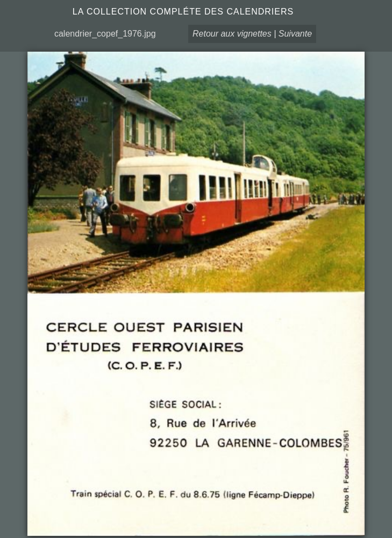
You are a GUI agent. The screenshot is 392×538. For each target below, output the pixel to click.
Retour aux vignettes (232, 34)
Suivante (295, 34)
